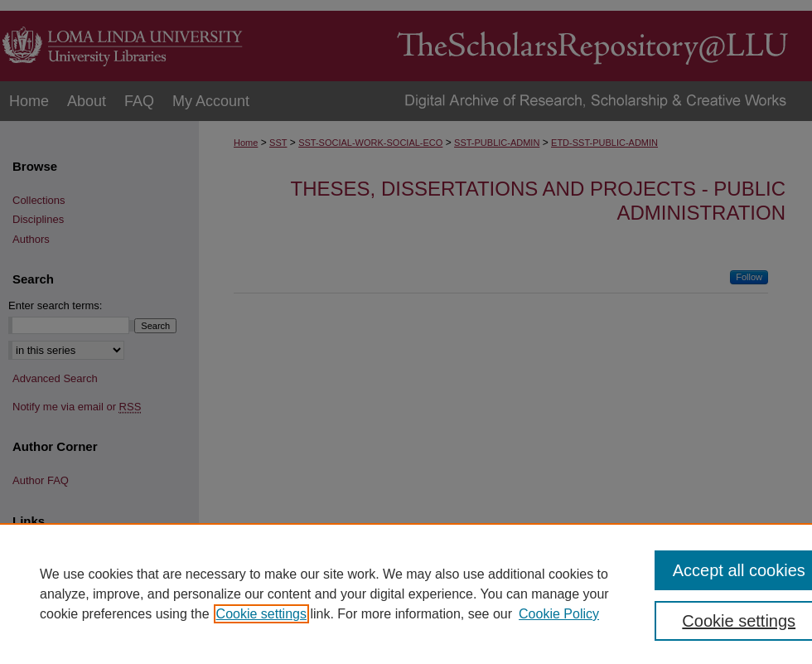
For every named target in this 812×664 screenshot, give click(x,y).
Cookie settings (261, 614)
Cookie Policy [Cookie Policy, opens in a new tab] (559, 614)
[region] (406, 594)
